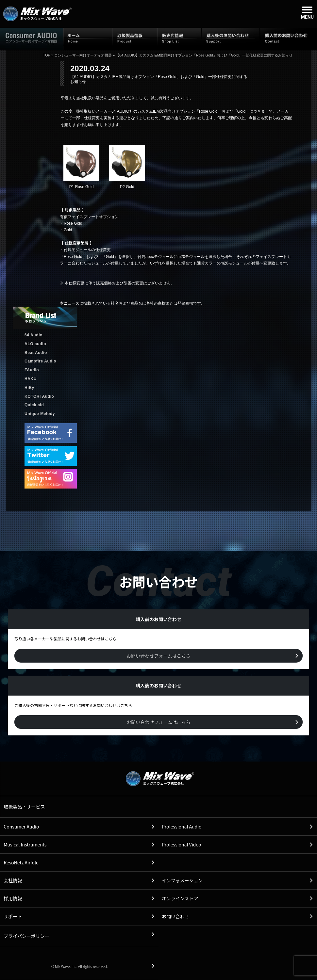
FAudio (32, 370)
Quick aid (34, 405)
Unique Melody (40, 414)
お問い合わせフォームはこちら (158, 656)
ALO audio (35, 344)
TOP (46, 55)
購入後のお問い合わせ (231, 38)
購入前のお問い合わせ (288, 38)
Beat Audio (36, 353)
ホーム (88, 38)
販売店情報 (179, 38)
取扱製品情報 (135, 38)
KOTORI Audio (39, 396)
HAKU (31, 379)
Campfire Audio (40, 361)
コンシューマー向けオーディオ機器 (83, 55)
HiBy (29, 388)
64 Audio (33, 335)
